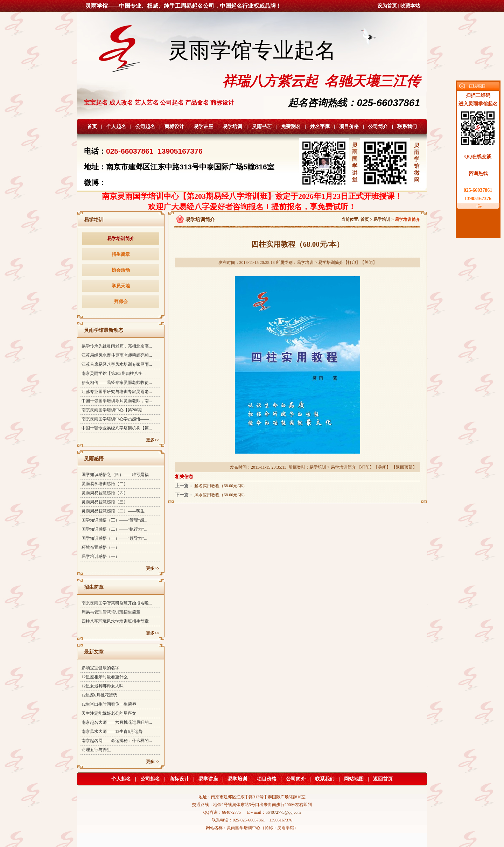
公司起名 (145, 127)
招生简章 (121, 254)
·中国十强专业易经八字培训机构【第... (116, 428)
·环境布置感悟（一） (100, 547)
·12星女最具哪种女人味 (102, 686)
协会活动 (121, 270)
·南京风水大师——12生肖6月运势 (111, 731)
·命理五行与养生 (96, 750)
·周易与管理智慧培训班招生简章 (110, 612)
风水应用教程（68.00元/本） (220, 495)
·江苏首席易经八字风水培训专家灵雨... (116, 364)
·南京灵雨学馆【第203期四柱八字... (113, 373)
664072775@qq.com (283, 812)
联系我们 (407, 127)
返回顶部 (404, 467)
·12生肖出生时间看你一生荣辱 (108, 704)
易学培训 (232, 127)
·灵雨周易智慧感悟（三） (104, 502)
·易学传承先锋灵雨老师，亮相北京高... (116, 346)
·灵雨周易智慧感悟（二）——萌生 (113, 511)
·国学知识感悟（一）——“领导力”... (114, 538)
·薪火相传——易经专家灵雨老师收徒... (116, 383)
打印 (352, 262)
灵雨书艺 (262, 127)
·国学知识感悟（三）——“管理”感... (114, 520)
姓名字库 (320, 127)
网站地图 (354, 779)
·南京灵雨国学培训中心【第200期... (113, 410)
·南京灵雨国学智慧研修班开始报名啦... (116, 603)
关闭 (369, 262)
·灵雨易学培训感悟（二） (104, 484)
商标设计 (174, 127)
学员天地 (121, 286)
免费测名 (291, 127)
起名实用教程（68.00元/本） (220, 486)
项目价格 (349, 127)
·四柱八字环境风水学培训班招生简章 (115, 621)
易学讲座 (203, 127)
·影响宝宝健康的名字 (100, 668)
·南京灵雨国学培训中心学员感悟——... (116, 419)
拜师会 (121, 302)
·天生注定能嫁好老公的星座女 (108, 713)
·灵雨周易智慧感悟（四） (104, 493)
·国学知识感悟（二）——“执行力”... (114, 529)
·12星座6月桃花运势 (99, 695)
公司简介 (378, 127)
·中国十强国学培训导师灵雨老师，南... (116, 401)
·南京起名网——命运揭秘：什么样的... (116, 741)
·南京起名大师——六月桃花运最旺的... (116, 722)
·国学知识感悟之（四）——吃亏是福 (115, 475)
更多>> (153, 440)
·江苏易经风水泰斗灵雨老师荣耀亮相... (116, 355)
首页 (92, 127)
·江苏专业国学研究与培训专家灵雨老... (116, 392)
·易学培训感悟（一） (100, 556)
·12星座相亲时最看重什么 (104, 677)
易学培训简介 (121, 239)
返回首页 (383, 779)
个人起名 (116, 127)
